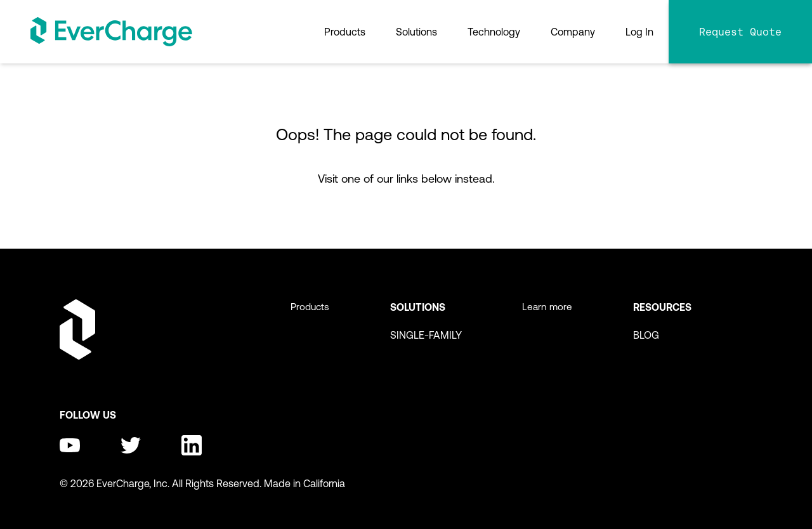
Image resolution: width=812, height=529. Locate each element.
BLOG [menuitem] (646, 335)
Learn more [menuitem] (547, 307)
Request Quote (740, 32)
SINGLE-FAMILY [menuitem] (426, 335)
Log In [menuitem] (639, 32)
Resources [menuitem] (662, 307)
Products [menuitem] (345, 32)
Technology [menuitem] (494, 32)
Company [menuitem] (573, 32)
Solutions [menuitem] (416, 32)
